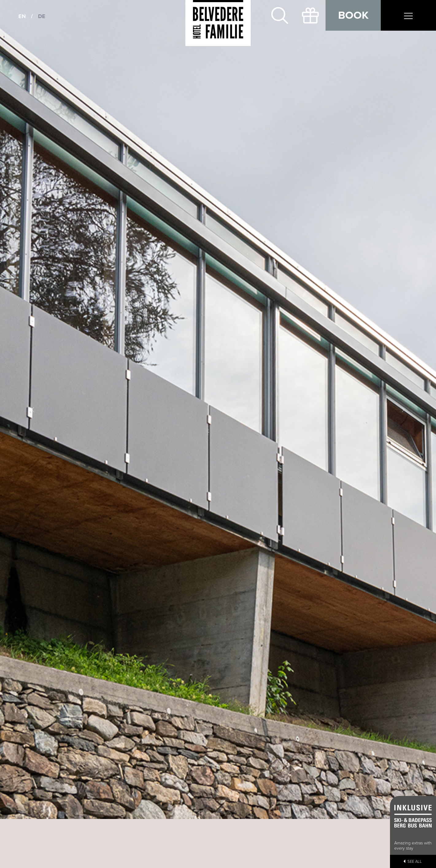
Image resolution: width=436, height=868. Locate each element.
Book (353, 15)
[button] (33, 409)
